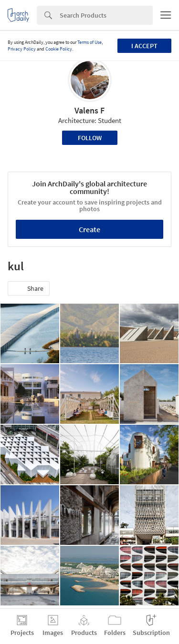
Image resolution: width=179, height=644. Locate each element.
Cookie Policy (59, 49)
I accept (144, 46)
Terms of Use (89, 42)
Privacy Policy (22, 49)
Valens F (89, 110)
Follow (90, 138)
